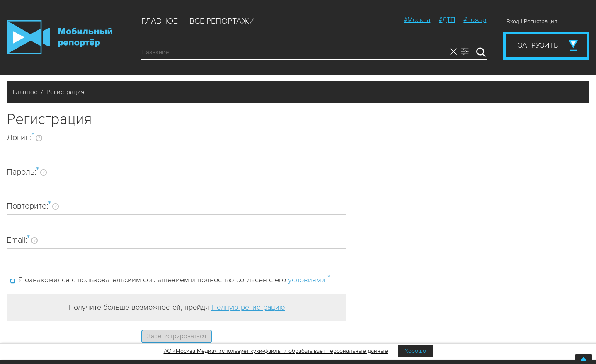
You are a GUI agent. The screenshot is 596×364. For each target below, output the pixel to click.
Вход (513, 21)
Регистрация (541, 21)
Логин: (21, 137)
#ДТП (447, 20)
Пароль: (23, 172)
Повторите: (29, 206)
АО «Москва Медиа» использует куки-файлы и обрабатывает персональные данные (276, 351)
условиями (307, 280)
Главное (160, 21)
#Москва (417, 20)
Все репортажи (222, 21)
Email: (18, 240)
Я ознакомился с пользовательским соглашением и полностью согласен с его (174, 279)
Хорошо (415, 351)
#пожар (475, 20)
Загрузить (538, 45)
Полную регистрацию (248, 307)
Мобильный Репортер (59, 37)
